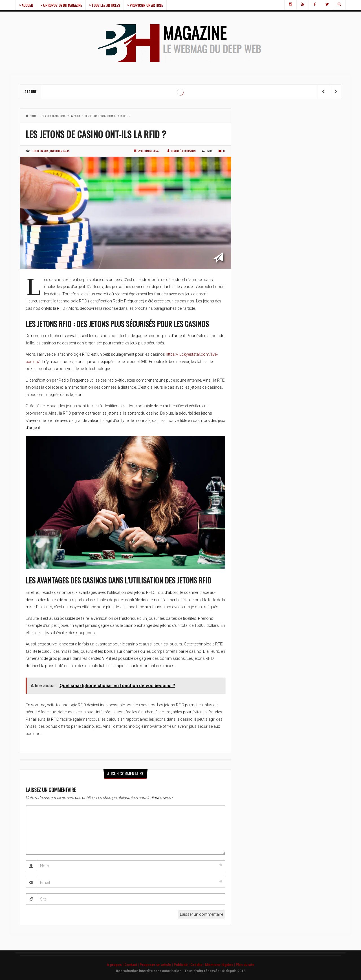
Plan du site (245, 965)
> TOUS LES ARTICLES (109, 5)
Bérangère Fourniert (181, 151)
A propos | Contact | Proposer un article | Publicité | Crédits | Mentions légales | (171, 965)
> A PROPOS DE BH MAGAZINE (64, 5)
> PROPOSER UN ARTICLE (151, 5)
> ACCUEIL (27, 5)
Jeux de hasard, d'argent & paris (60, 116)
